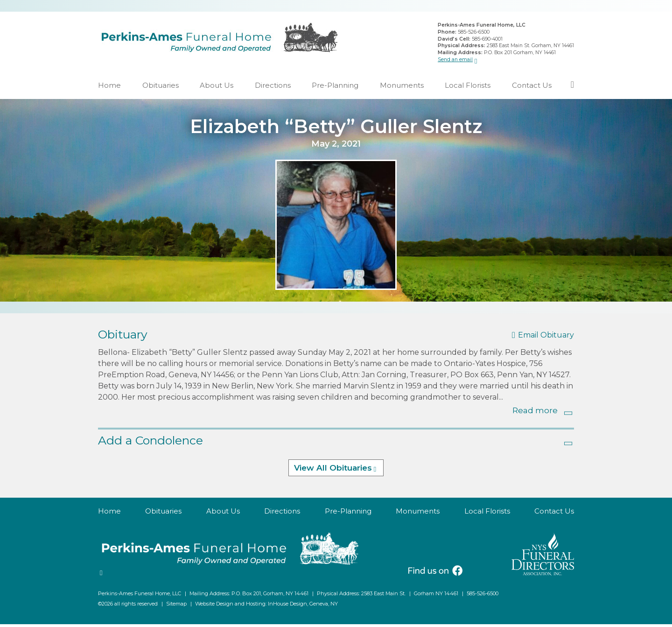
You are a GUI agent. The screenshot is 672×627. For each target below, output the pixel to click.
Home (109, 88)
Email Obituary (546, 338)
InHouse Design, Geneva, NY (303, 606)
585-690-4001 (487, 40)
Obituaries (161, 88)
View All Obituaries (333, 471)
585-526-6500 (474, 33)
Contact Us (532, 88)
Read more (535, 413)
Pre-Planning (335, 88)
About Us (217, 88)
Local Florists (468, 88)
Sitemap (176, 606)
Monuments (402, 88)
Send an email (455, 60)
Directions (273, 88)
